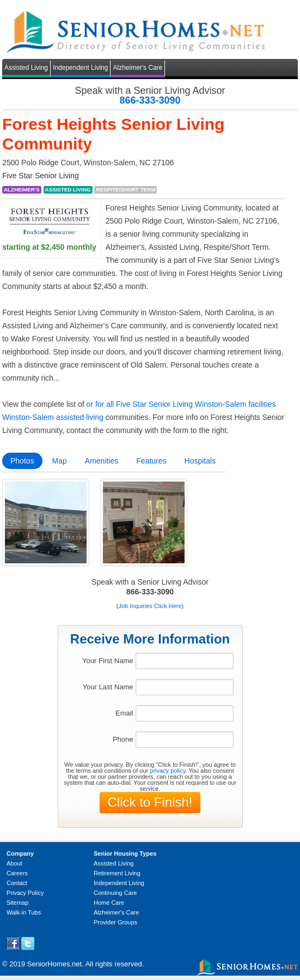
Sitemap (17, 903)
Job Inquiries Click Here (150, 606)
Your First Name (108, 661)
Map (60, 461)
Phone (123, 739)
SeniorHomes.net (54, 964)
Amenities (102, 461)
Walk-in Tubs (24, 912)
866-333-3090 (150, 100)
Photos (22, 461)
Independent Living (80, 68)
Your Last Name (108, 687)
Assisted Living (26, 68)
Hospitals (200, 461)
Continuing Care (115, 893)
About (14, 863)
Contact (17, 883)
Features (151, 461)
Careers (17, 873)
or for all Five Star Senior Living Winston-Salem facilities (181, 404)
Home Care (109, 903)
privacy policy (167, 771)
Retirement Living (117, 873)
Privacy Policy (25, 893)
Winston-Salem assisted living (53, 417)
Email (124, 713)
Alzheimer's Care (137, 68)
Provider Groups (115, 922)
